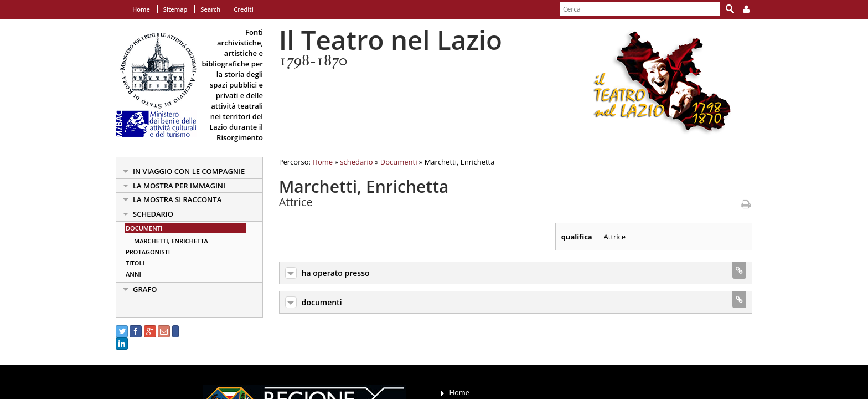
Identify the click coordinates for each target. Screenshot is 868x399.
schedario (153, 214)
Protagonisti (148, 252)
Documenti (144, 228)
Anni (133, 274)
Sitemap (175, 9)
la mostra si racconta (177, 199)
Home (141, 9)
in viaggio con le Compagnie (189, 171)
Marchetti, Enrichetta (171, 241)
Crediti (243, 9)
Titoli (135, 263)
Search (210, 9)
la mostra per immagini (179, 186)
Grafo (145, 289)
